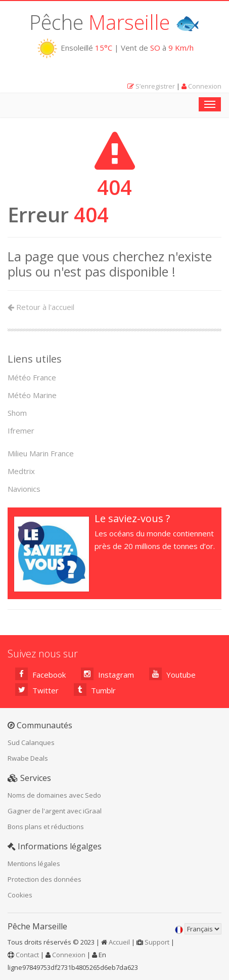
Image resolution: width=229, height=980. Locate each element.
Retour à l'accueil (41, 307)
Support (157, 942)
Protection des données (44, 879)
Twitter (37, 690)
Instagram (107, 674)
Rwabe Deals (28, 758)
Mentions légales (34, 864)
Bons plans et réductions (46, 827)
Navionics (24, 489)
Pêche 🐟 (115, 22)
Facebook (40, 674)
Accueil (119, 942)
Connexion (205, 86)
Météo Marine (32, 395)
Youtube (172, 674)
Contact (27, 955)
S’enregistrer (155, 86)
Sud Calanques (31, 742)
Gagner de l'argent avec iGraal (55, 811)
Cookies (20, 895)
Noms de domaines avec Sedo (54, 795)
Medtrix (21, 471)
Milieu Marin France (41, 453)
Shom (17, 413)
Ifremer (21, 430)
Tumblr (95, 690)
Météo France (32, 377)
